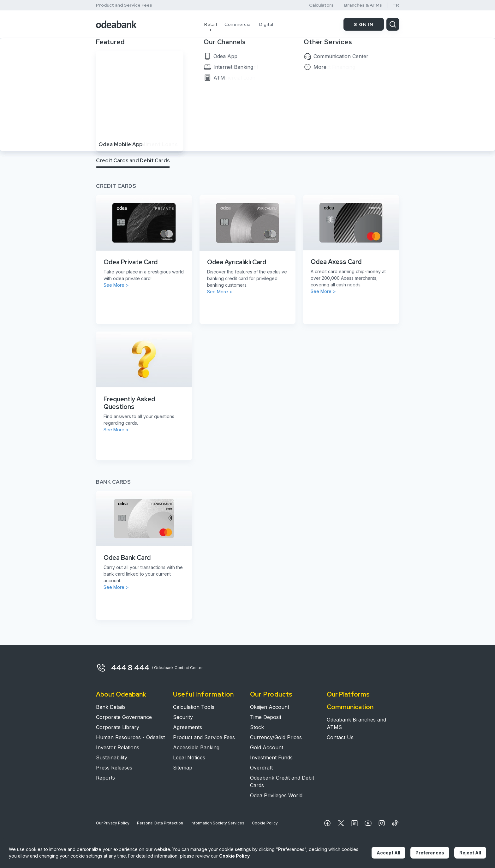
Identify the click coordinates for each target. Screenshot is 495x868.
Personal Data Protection (160, 823)
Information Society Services (218, 823)
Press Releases (114, 768)
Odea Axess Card (336, 262)
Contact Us (340, 737)
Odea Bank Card (127, 558)
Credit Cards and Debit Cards (133, 161)
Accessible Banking (196, 747)
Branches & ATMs (363, 5)
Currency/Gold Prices (276, 737)
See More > (116, 285)
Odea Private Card (131, 262)
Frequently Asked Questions (129, 403)
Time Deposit (266, 717)
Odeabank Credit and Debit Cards (282, 781)
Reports (105, 778)
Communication (350, 707)
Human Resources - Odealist (130, 737)
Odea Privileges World (276, 795)
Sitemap (183, 768)
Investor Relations (118, 747)
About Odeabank (121, 694)
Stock (257, 727)
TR (396, 5)
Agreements (188, 727)
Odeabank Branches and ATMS (356, 723)
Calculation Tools (194, 707)
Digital (266, 24)
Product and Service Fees (124, 5)
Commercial (238, 24)
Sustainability (112, 757)
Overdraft (261, 768)
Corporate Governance (124, 717)
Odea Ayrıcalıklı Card (237, 262)
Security (183, 717)
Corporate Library (118, 727)
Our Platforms (348, 694)
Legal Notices (189, 757)
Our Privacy (113, 823)
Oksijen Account (270, 707)
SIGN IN (364, 24)
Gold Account (267, 747)
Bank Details (111, 707)
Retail (211, 24)
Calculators (321, 5)
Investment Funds (271, 757)
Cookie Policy (265, 823)
